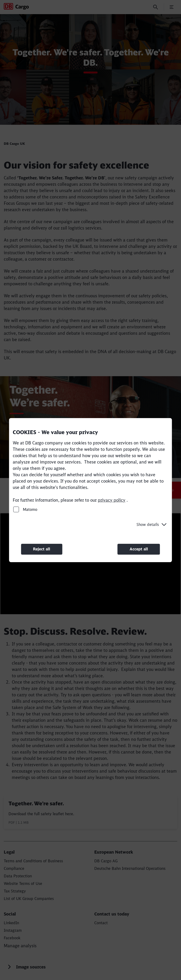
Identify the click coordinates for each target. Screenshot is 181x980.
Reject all (42, 549)
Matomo (25, 509)
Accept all (139, 549)
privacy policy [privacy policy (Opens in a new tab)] (112, 500)
